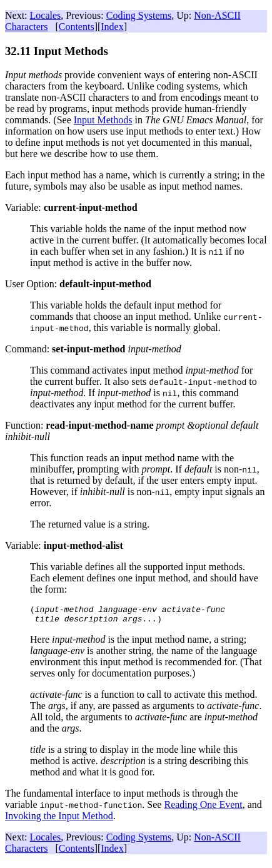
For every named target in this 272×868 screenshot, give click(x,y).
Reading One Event (203, 808)
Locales (46, 15)
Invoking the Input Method (59, 819)
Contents (77, 27)
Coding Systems (139, 15)
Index (112, 27)
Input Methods (103, 120)
